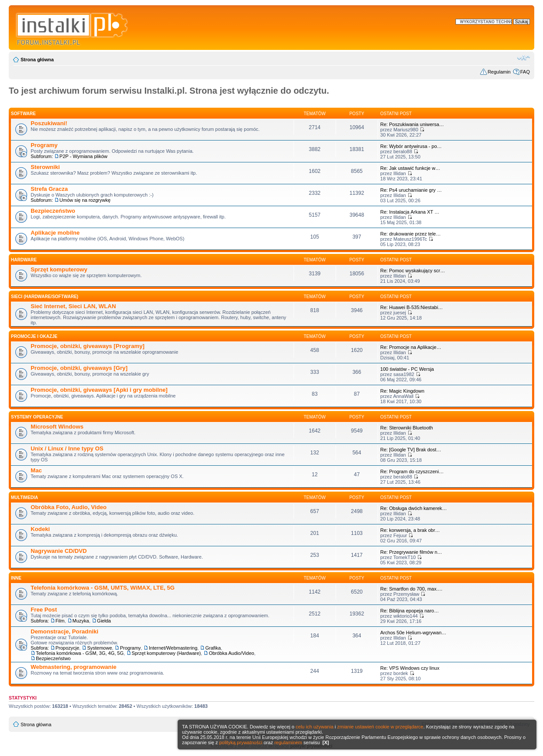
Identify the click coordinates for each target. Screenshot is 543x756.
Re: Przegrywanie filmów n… (411, 552)
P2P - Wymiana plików (84, 156)
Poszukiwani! (49, 123)
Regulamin (499, 72)
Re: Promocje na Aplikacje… (411, 347)
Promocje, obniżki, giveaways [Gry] (79, 368)
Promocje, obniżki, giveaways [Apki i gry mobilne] (99, 390)
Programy (44, 145)
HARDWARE (24, 260)
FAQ (525, 72)
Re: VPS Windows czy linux (410, 668)
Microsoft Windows (57, 427)
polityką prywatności (241, 742)
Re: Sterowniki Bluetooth (406, 428)
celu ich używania (315, 727)
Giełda (104, 621)
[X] (326, 742)
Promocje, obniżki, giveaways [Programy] (88, 346)
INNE (16, 578)
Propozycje (67, 648)
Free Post (44, 610)
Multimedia (25, 498)
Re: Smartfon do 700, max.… (411, 589)
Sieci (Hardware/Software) (45, 297)
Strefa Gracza (49, 189)
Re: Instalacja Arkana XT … (410, 212)
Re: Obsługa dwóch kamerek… (413, 508)
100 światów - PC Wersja (407, 369)
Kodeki (40, 529)
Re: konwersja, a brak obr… (410, 530)
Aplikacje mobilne (55, 233)
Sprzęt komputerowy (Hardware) (166, 653)
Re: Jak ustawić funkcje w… (410, 168)
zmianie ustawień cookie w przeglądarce (380, 727)
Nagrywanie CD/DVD (59, 551)
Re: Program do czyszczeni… (412, 471)
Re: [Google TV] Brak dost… (411, 450)
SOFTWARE (23, 114)
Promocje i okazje (34, 336)
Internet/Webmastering (173, 648)
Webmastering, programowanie (74, 667)
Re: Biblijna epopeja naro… (410, 611)
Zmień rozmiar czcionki (524, 58)
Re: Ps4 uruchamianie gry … (411, 190)
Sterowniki (45, 167)
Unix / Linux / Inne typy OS (67, 448)
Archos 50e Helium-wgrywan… (413, 633)
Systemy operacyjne (37, 417)
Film (60, 621)
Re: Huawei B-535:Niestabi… (412, 307)
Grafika (213, 648)
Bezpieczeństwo (53, 211)
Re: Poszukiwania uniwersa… (412, 124)
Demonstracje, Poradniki (65, 631)
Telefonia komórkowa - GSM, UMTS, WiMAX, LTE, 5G (103, 588)
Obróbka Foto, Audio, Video (69, 507)
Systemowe (100, 648)
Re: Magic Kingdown (402, 391)
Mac (36, 470)
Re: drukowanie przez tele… (410, 234)
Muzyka (81, 621)
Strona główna (37, 60)
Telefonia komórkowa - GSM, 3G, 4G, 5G (80, 653)
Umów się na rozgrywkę (85, 200)
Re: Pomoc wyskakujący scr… (413, 271)
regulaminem (288, 742)
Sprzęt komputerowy (59, 269)
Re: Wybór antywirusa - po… (411, 146)
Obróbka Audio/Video (231, 653)
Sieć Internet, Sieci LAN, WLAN (73, 306)
